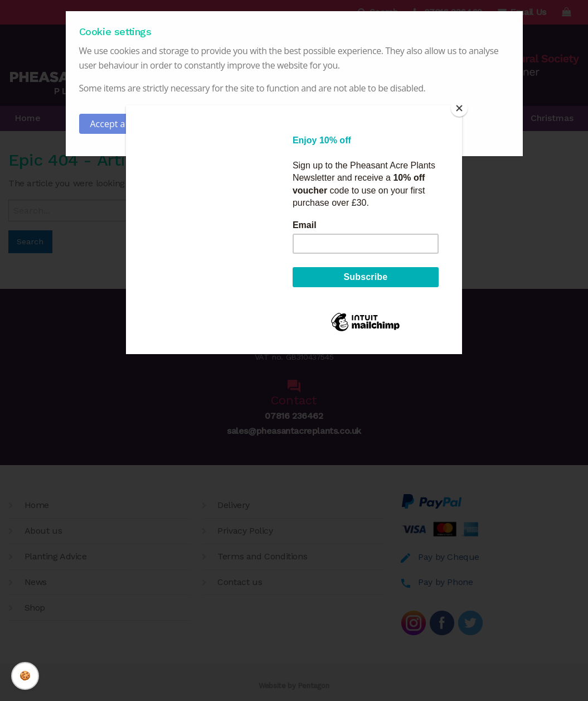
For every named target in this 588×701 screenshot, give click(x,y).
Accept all (110, 124)
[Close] (459, 108)
